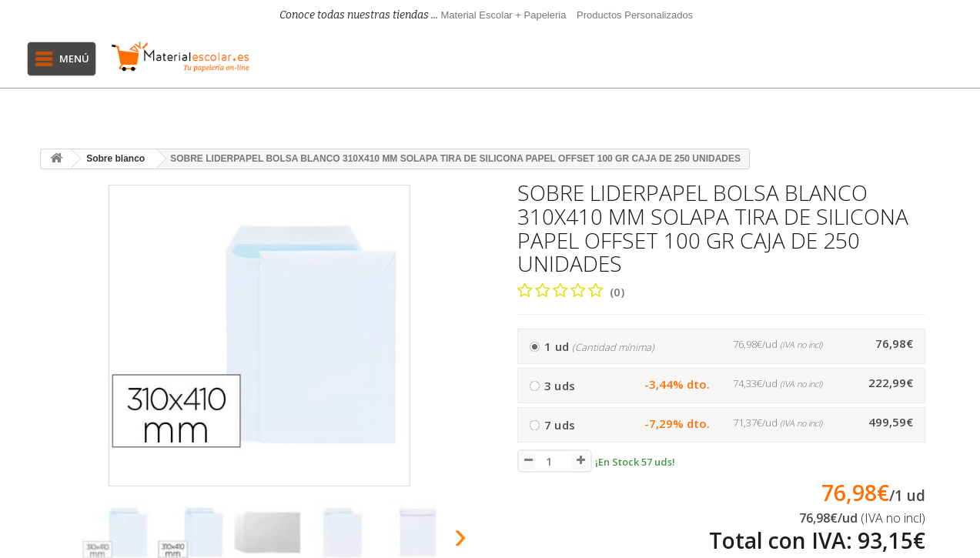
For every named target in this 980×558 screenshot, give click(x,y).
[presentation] (58, 540)
